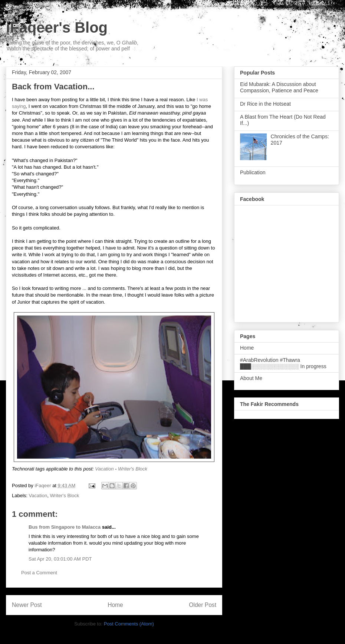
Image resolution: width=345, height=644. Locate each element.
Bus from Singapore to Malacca (65, 527)
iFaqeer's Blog (57, 27)
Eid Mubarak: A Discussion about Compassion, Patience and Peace (279, 87)
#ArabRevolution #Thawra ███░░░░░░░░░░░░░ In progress (283, 363)
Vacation (104, 469)
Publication (253, 172)
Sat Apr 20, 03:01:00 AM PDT (60, 559)
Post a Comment (39, 573)
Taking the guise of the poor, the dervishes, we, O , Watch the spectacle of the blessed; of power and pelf (73, 46)
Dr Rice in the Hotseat (265, 104)
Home (115, 605)
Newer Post (27, 605)
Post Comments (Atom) (129, 624)
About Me (251, 378)
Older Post (203, 605)
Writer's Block (133, 469)
